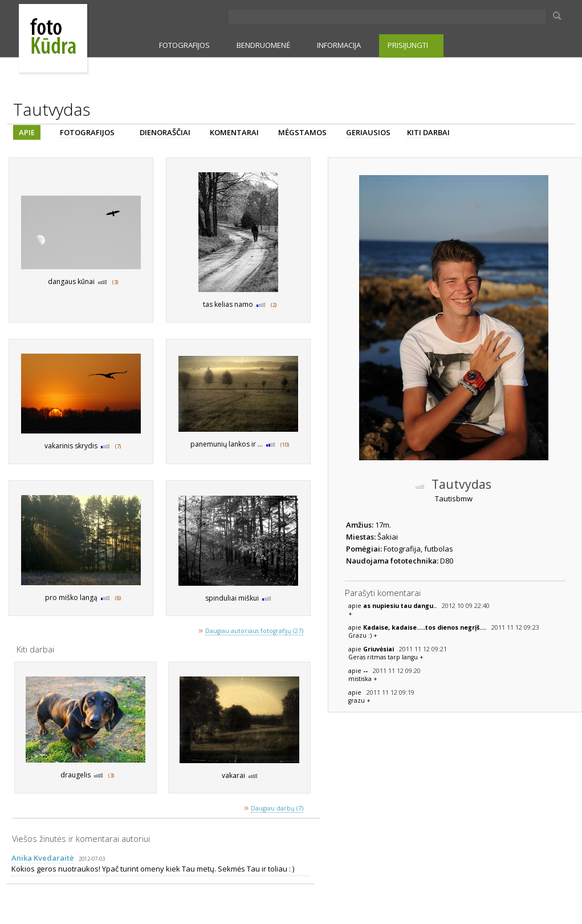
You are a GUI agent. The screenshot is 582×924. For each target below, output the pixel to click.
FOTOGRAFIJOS (184, 45)
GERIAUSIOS (368, 132)
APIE (27, 132)
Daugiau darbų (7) (277, 808)
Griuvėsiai (379, 649)
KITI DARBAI (428, 132)
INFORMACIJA (339, 45)
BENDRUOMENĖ (263, 45)
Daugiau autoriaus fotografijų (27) (254, 631)
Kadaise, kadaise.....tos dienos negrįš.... (426, 627)
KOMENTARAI (234, 132)
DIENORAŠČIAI (165, 132)
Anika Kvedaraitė (42, 858)
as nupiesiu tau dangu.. (401, 606)
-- (366, 671)
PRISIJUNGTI (408, 45)
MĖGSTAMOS (302, 132)
